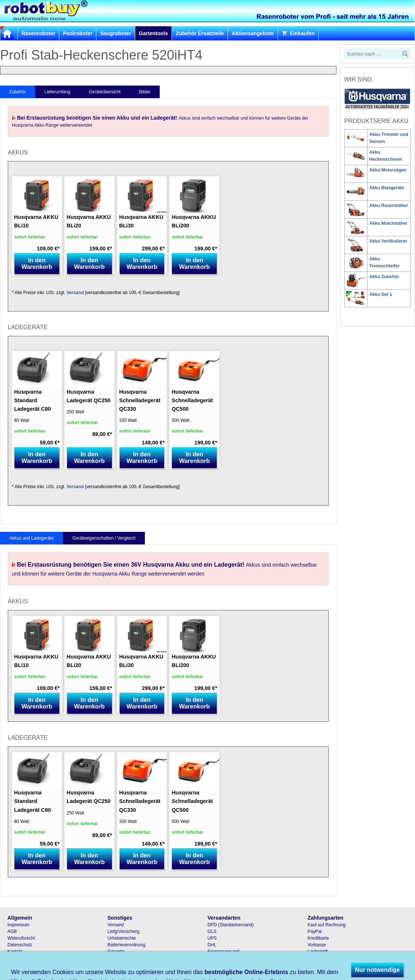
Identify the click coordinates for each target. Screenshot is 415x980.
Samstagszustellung (227, 958)
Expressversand (223, 951)
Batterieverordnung (126, 945)
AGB (12, 931)
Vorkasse (317, 945)
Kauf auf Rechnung (327, 925)
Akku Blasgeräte (386, 188)
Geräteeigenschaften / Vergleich (104, 538)
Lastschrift (318, 951)
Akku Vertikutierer (388, 241)
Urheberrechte (122, 938)
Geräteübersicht (105, 92)
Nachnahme (320, 958)
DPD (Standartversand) (231, 925)
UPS (212, 938)
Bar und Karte (321, 965)
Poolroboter (78, 33)
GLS (212, 931)
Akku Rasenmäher (389, 206)
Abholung (217, 965)
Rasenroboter (38, 33)
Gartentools (154, 33)
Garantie (116, 951)
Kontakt (15, 951)
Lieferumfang (57, 92)
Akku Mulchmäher (388, 223)
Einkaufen (298, 33)
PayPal (315, 931)
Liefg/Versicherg (123, 931)
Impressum (18, 925)
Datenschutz (20, 945)
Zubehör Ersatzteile (200, 33)
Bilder (145, 92)
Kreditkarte (318, 938)
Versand (75, 293)
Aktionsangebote (253, 33)
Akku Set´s (381, 294)
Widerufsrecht (21, 938)
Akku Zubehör (384, 277)
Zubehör (18, 92)
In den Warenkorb (37, 264)
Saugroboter (115, 33)
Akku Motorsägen (388, 170)
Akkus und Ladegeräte (31, 538)
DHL (212, 945)
